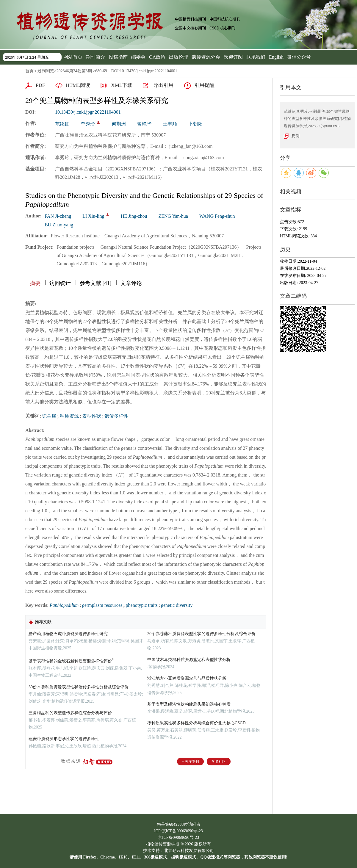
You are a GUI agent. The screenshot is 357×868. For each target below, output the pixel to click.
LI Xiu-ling (93, 216)
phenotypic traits (142, 605)
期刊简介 (95, 57)
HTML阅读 (78, 85)
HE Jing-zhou (134, 216)
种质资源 (69, 416)
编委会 (138, 57)
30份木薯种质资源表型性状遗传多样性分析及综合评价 (79, 687)
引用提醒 (204, 85)
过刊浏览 (46, 71)
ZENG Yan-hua (173, 216)
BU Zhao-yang (59, 225)
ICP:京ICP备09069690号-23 (178, 831)
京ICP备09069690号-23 (178, 838)
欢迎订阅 (233, 57)
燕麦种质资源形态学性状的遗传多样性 (64, 739)
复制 (295, 136)
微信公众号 (299, 57)
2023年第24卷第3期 (74, 71)
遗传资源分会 (206, 57)
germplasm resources (102, 605)
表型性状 (92, 416)
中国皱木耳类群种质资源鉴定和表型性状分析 (189, 660)
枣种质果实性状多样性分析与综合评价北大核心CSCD (196, 723)
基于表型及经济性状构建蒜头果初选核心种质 (189, 704)
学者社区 (219, 762)
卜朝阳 (195, 124)
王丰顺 (170, 124)
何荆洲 (119, 124)
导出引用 (163, 85)
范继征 (62, 124)
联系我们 (256, 57)
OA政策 (157, 57)
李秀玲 (88, 124)
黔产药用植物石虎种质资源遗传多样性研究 (68, 634)
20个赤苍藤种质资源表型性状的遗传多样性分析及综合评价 (201, 634)
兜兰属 (49, 416)
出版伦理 (178, 57)
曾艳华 (144, 124)
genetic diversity (177, 605)
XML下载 (122, 85)
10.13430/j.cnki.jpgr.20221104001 (88, 112)
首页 (29, 71)
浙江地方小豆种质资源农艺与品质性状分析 (187, 678)
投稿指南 (118, 57)
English (276, 57)
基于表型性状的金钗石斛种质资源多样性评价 (71, 661)
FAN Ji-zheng (58, 216)
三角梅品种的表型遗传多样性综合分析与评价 (70, 713)
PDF (40, 85)
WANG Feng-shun (217, 216)
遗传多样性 (116, 416)
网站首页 (73, 57)
